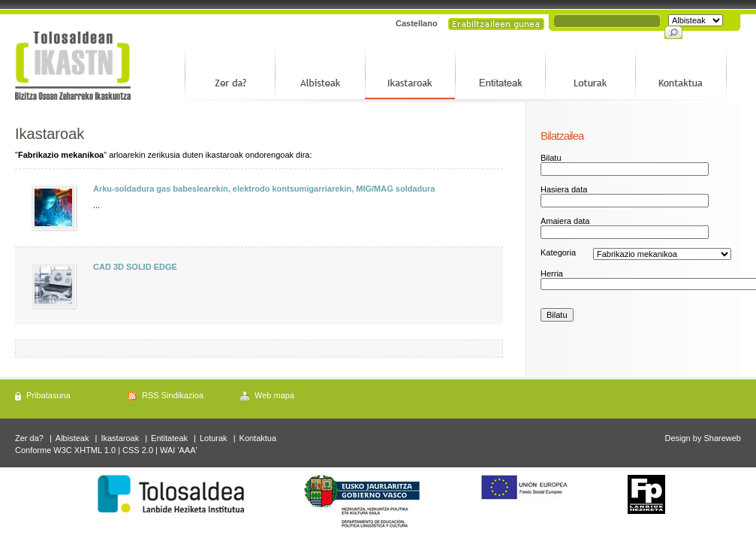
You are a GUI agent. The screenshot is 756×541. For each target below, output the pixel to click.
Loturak (214, 438)
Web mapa (274, 395)
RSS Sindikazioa (173, 395)
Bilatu (551, 158)
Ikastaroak (120, 438)
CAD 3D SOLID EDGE (135, 267)
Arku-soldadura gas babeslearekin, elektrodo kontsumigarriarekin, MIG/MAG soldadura (264, 189)
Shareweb (722, 438)
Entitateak (169, 438)
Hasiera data (564, 189)
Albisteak (72, 438)
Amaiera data (565, 221)
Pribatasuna (48, 395)
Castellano (417, 23)
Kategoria (558, 252)
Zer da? (29, 438)
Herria (552, 274)
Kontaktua (258, 438)
